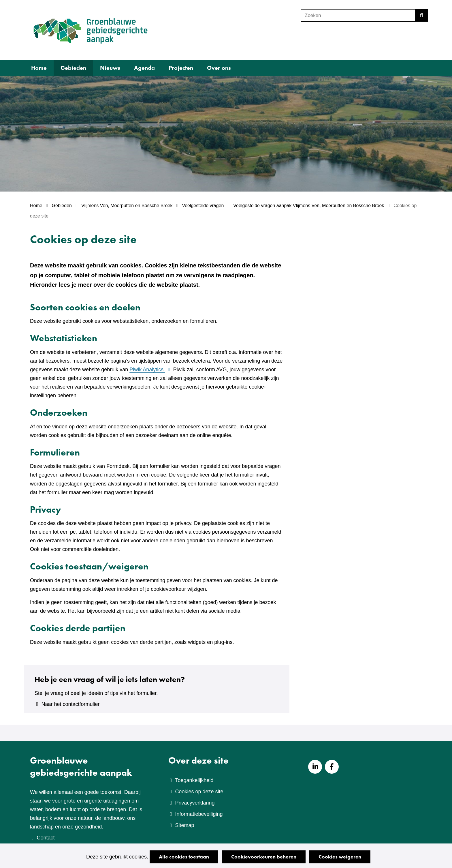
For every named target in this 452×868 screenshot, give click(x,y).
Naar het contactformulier (70, 704)
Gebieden (73, 68)
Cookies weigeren (340, 857)
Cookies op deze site (199, 792)
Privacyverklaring (195, 803)
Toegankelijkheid (194, 780)
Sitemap (184, 825)
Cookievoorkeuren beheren (264, 857)
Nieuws (110, 68)
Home (39, 68)
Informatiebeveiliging (199, 814)
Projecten (181, 68)
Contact (46, 838)
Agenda (144, 68)
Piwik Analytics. (150, 370)
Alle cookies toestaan (184, 857)
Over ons (219, 68)
